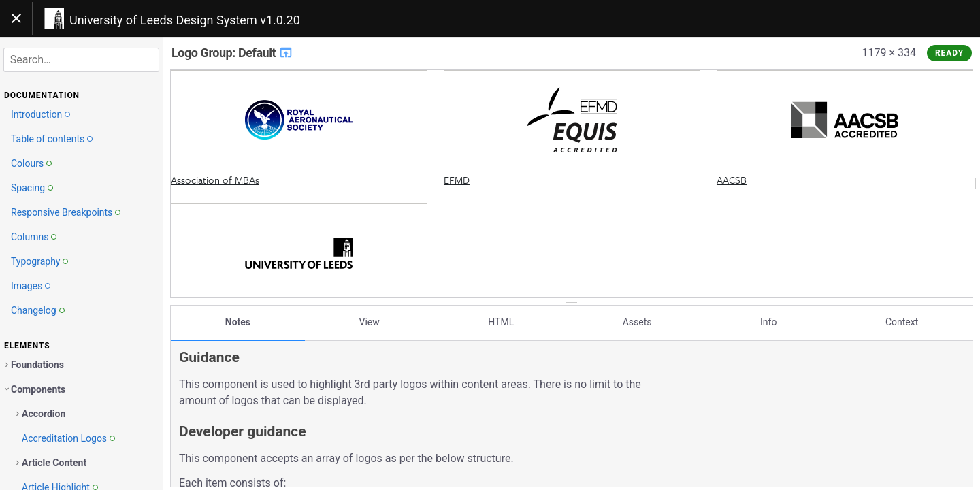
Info (768, 322)
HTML (501, 322)
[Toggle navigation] (16, 18)
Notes (238, 322)
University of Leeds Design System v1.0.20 (185, 20)
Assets (637, 322)
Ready (949, 53)
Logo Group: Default (232, 53)
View (370, 322)
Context (902, 322)
